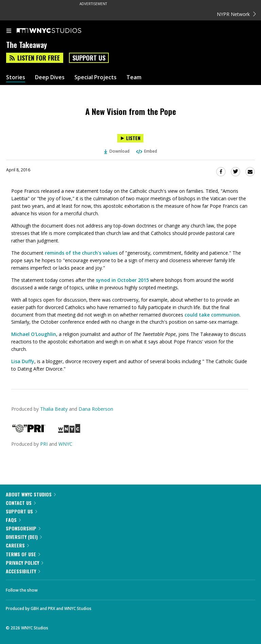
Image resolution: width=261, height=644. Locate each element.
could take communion (212, 315)
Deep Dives (50, 77)
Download (117, 151)
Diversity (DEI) (24, 537)
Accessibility (23, 571)
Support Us (89, 58)
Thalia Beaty (54, 409)
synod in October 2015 (122, 280)
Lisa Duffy (23, 361)
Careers (17, 545)
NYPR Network (236, 14)
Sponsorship (23, 528)
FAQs (13, 520)
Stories (16, 77)
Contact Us (21, 503)
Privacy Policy (24, 563)
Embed (146, 151)
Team (134, 77)
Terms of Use (23, 554)
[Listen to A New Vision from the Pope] (130, 138)
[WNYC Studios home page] (57, 31)
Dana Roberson (96, 409)
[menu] (9, 31)
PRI (44, 444)
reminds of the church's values (81, 253)
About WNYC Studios (31, 494)
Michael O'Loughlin (34, 334)
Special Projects (95, 77)
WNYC (65, 444)
